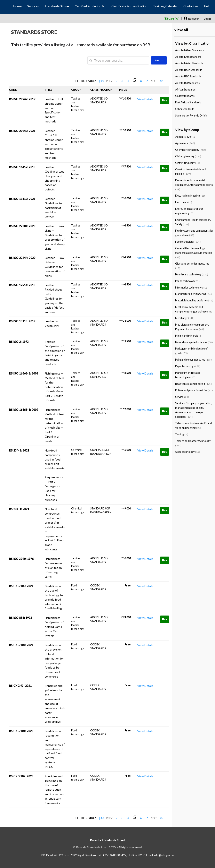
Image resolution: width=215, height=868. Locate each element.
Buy (165, 100)
